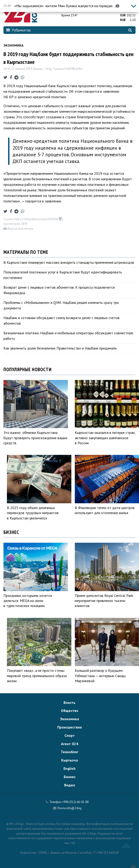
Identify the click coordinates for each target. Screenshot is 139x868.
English (69, 768)
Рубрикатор (18, 30)
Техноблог (69, 752)
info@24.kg (74, 808)
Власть (69, 702)
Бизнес (70, 777)
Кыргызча (69, 760)
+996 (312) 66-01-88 (75, 802)
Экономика (13, 45)
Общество (70, 711)
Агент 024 (69, 744)
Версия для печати (18, 229)
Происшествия (69, 727)
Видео (70, 785)
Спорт (70, 735)
